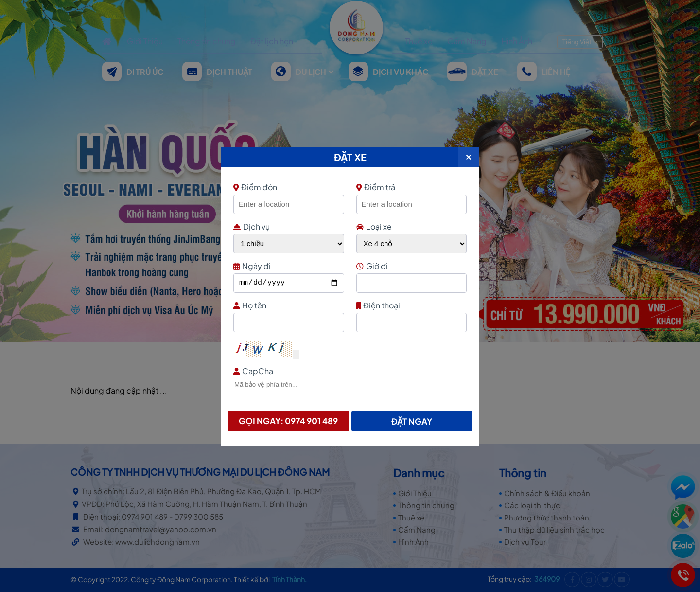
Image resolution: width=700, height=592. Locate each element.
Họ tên (288, 305)
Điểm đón (288, 187)
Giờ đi (411, 266)
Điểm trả (376, 187)
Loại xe (374, 226)
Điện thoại (411, 305)
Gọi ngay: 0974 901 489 (288, 421)
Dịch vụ (252, 226)
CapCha (349, 371)
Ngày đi (288, 266)
